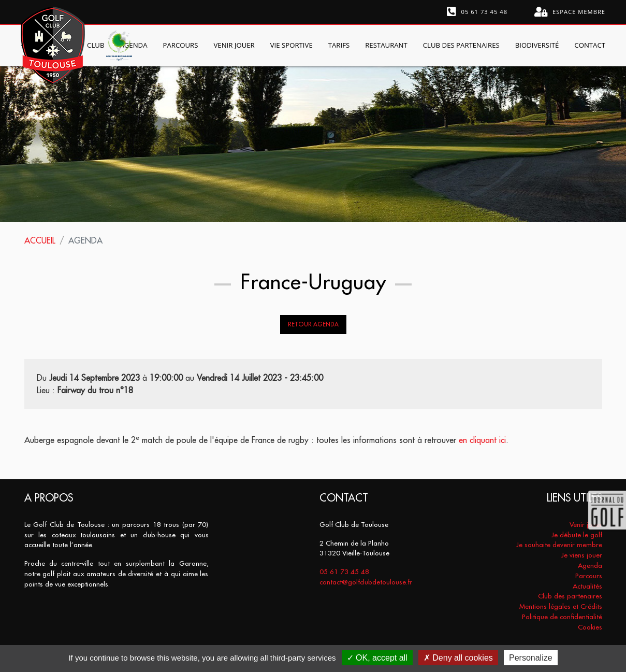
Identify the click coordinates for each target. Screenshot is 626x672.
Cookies (590, 627)
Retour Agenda (313, 324)
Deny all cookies (458, 658)
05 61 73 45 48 (477, 12)
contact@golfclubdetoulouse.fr (366, 582)
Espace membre (570, 12)
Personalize (531, 658)
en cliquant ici (482, 440)
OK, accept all (377, 658)
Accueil (40, 240)
